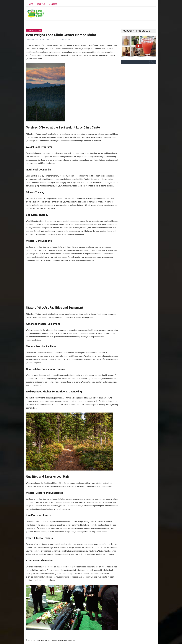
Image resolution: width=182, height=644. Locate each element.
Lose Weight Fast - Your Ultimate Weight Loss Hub (56, 640)
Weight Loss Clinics (34, 30)
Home (30, 4)
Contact (53, 4)
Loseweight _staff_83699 (35, 39)
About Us (41, 4)
